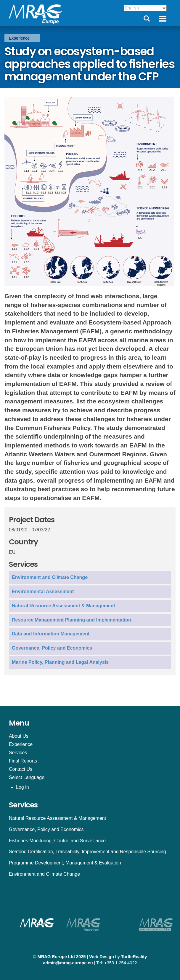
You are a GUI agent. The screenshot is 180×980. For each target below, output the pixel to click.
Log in (22, 787)
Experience (19, 38)
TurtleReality (134, 957)
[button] (90, 192)
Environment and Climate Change (50, 577)
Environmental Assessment (43, 592)
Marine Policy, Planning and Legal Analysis (60, 662)
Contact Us (21, 769)
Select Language (27, 777)
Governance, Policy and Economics (52, 648)
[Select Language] (145, 8)
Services (18, 753)
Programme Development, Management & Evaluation (65, 863)
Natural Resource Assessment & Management (64, 606)
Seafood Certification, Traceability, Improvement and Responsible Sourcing (87, 852)
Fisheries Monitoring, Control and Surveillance (57, 841)
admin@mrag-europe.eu (68, 963)
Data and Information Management (51, 634)
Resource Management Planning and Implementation (71, 620)
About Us (19, 736)
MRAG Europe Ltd (56, 957)
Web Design (102, 957)
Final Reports (23, 761)
